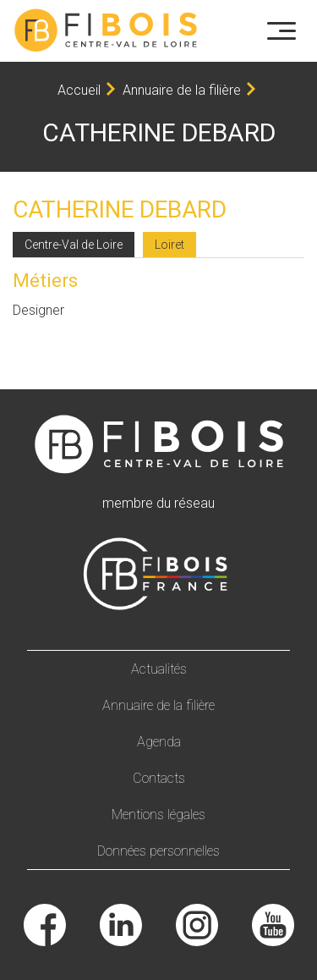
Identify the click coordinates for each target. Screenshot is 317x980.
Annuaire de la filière (182, 90)
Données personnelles (158, 851)
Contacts (159, 778)
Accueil (79, 90)
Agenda (159, 742)
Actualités (159, 669)
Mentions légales (158, 815)
